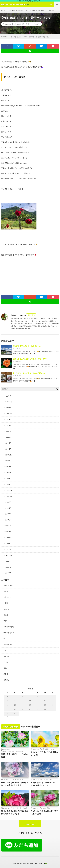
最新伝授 (7, 656)
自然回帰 (52, 10)
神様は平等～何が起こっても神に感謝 (15, 755)
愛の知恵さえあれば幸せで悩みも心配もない (29, 373)
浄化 (5, 668)
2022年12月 (8, 455)
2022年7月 (7, 467)
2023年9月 (7, 419)
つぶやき (7, 609)
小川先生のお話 (9, 627)
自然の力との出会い (39, 10)
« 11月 (6, 716)
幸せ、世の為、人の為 (20, 808)
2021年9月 (7, 502)
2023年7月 (7, 431)
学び (5, 621)
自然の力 (7, 680)
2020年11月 (8, 561)
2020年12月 (8, 555)
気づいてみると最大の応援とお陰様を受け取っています (15, 812)
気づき (6, 662)
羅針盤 (6, 674)
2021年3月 (7, 538)
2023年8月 (7, 425)
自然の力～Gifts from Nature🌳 (36, 863)
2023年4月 (7, 449)
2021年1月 (7, 549)
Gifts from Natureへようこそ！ (19, 10)
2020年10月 (8, 567)
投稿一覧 (30, 315)
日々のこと (7, 650)
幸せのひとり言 (19, 24)
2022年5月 (7, 473)
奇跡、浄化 (46, 808)
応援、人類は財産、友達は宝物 (13, 751)
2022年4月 (7, 479)
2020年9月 (7, 573)
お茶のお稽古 (8, 585)
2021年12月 (8, 490)
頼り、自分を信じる (19, 780)
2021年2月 (7, 544)
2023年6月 (7, 437)
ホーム (3, 10)
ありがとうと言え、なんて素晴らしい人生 (44, 753)
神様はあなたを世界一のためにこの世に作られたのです (44, 784)
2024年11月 (8, 402)
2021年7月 (7, 514)
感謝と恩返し (8, 644)
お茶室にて (7, 597)
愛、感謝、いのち (48, 749)
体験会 (6, 615)
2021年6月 (7, 520)
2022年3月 (7, 484)
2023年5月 (7, 443)
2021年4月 (7, 532)
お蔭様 (6, 603)
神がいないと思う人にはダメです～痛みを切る (44, 812)
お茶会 (6, 591)
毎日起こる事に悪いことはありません (27, 346)
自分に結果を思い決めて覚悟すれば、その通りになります (15, 784)
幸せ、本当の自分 (34, 24)
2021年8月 (7, 508)
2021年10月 (8, 496)
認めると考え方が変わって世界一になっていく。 (31, 359)
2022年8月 (7, 461)
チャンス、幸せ (47, 780)
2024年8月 (7, 408)
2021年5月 (7, 526)
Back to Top (30, 824)
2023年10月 (8, 414)
